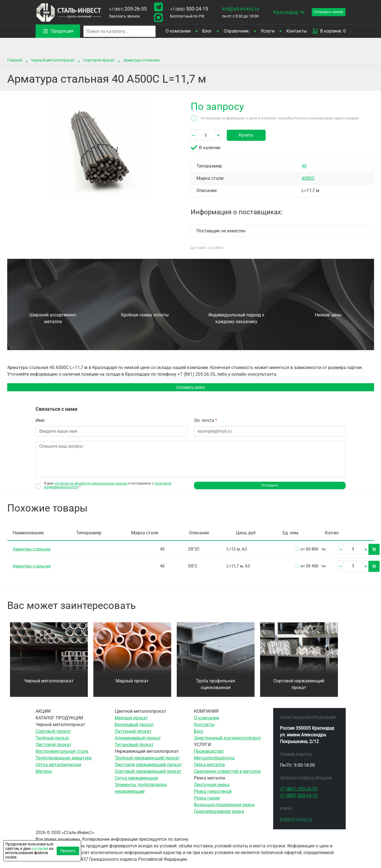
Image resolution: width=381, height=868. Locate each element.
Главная (15, 60)
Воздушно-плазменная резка (224, 810)
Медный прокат (132, 686)
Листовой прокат (53, 750)
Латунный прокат (133, 737)
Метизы (44, 777)
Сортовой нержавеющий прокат (299, 689)
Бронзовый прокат (134, 730)
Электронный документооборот (227, 743)
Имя (40, 423)
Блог (207, 31)
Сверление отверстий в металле (227, 777)
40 (304, 166)
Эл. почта (206, 423)
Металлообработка (214, 763)
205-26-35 (128, 9)
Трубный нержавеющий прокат (147, 763)
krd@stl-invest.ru (239, 9)
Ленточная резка (212, 790)
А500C (308, 178)
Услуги (268, 31)
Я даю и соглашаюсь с (108, 488)
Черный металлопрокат (53, 60)
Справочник (236, 31)
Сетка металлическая (58, 770)
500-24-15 (188, 9)
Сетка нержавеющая (136, 783)
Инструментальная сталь (62, 757)
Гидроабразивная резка (219, 817)
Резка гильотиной (213, 797)
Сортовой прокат (99, 60)
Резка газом (207, 803)
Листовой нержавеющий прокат (148, 770)
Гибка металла (209, 770)
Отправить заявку (191, 389)
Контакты (297, 31)
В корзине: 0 (329, 31)
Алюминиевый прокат (138, 743)
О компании (178, 31)
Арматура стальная (141, 60)
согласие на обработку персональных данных (91, 486)
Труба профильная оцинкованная (216, 689)
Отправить (270, 490)
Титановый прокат (134, 750)
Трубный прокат (53, 743)
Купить (246, 135)
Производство (209, 757)
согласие (40, 849)
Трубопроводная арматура (64, 763)
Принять (68, 851)
